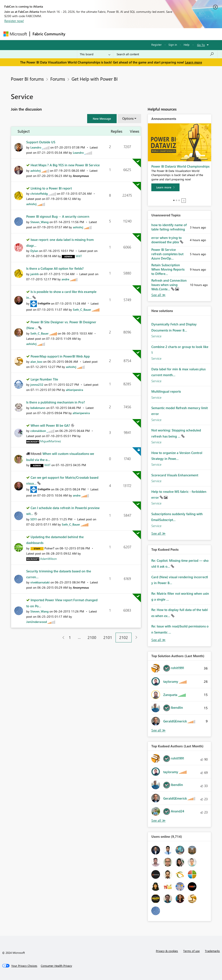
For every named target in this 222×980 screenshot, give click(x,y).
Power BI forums (27, 79)
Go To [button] (201, 45)
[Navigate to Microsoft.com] (15, 34)
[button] (102, 119)
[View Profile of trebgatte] (44, 303)
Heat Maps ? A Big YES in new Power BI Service (65, 165)
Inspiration (94, 34)
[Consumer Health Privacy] (56, 966)
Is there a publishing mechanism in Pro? (56, 402)
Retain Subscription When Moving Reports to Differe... (168, 269)
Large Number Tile (44, 379)
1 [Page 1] (70, 637)
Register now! (14, 21)
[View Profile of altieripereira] (74, 390)
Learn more (194, 62)
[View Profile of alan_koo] (36, 362)
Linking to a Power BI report (51, 188)
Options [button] (128, 118)
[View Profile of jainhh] (35, 274)
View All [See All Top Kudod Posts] (158, 640)
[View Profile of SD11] (34, 519)
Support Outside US (41, 142)
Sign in (173, 45)
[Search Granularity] (95, 54)
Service (156, 336)
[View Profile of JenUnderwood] (37, 622)
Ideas (112, 34)
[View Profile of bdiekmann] (38, 408)
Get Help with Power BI (95, 79)
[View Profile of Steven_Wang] (39, 222)
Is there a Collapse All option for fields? (55, 268)
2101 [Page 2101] (108, 637)
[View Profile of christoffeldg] (39, 194)
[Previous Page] (62, 638)
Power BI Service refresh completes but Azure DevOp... (167, 254)
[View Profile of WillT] (79, 256)
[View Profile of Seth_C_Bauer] (82, 310)
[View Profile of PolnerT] (49, 548)
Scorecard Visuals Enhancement (175, 475)
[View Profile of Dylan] (34, 251)
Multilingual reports (166, 391)
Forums (75, 34)
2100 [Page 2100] (92, 637)
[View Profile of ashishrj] (36, 171)
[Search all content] (165, 54)
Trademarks (212, 951)
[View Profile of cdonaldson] (38, 431)
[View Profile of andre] (65, 279)
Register (157, 45)
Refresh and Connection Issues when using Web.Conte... (169, 285)
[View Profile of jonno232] (37, 385)
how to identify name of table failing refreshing (169, 227)
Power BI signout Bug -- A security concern (58, 216)
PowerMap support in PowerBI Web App (60, 356)
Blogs (151, 34)
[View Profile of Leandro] (36, 147)
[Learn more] (165, 187)
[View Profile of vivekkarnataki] (40, 582)
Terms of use (191, 951)
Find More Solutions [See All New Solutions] (158, 533)
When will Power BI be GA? (51, 425)
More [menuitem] (165, 34)
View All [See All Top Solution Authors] (158, 730)
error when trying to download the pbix (166, 240)
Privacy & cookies (167, 951)
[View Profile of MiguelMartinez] (51, 441)
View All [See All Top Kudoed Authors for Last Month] (158, 821)
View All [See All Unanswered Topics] (158, 295)
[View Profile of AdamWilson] (48, 559)
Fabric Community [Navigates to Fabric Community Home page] (49, 34)
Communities (131, 34)
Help (187, 45)
